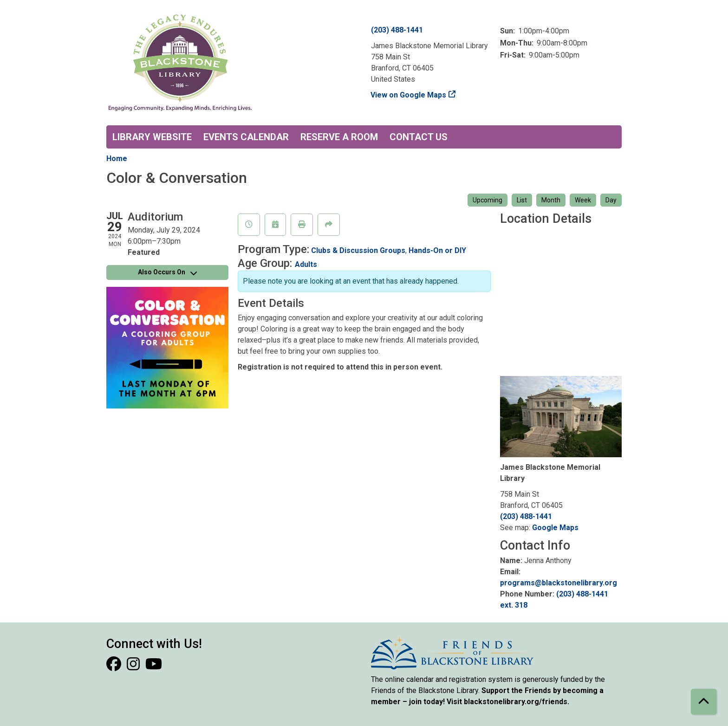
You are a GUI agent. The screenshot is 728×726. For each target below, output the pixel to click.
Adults (306, 264)
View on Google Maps (409, 95)
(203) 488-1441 (397, 30)
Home (117, 159)
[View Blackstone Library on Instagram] (134, 667)
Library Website (152, 137)
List (522, 200)
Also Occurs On (167, 272)
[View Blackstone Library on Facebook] (115, 667)
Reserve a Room (339, 137)
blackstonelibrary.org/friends (516, 702)
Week (583, 200)
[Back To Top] (704, 702)
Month (551, 200)
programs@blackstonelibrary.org (559, 583)
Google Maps (555, 528)
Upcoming (487, 200)
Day (611, 200)
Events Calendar (246, 137)
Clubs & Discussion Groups (358, 250)
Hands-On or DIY (437, 250)
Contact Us (419, 137)
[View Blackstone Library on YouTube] (154, 667)
